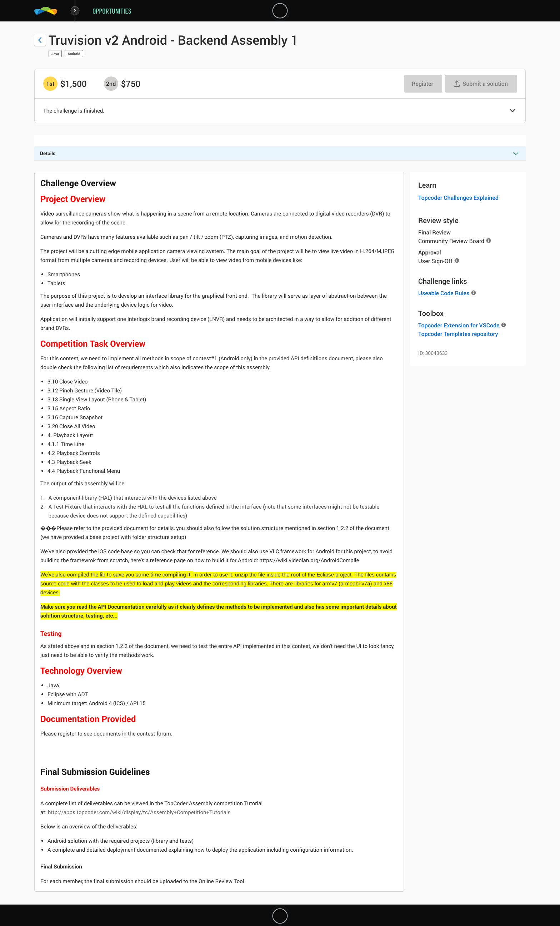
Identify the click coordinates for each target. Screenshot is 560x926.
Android (74, 54)
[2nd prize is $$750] (111, 84)
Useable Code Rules (444, 293)
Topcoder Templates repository (458, 334)
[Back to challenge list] (40, 40)
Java (55, 54)
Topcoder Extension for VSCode (459, 325)
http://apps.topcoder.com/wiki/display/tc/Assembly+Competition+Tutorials (140, 812)
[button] (512, 111)
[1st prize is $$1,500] (50, 84)
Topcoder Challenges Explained (458, 198)
